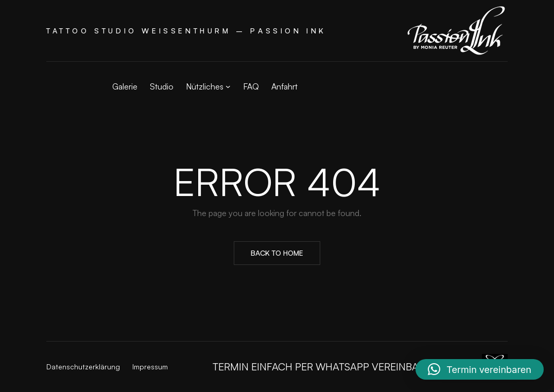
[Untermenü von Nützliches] (228, 86)
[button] (480, 369)
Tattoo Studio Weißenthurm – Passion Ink (186, 31)
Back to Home (277, 253)
